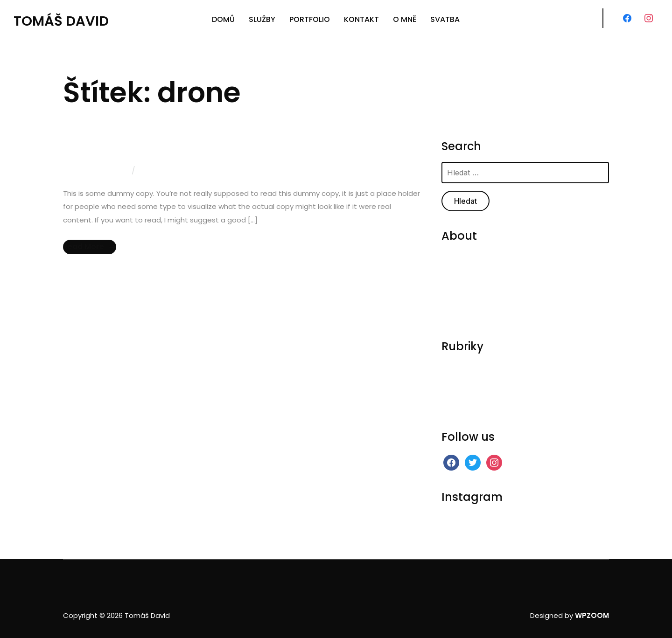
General (455, 368)
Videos (453, 406)
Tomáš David (61, 21)
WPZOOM (592, 615)
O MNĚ (405, 19)
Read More (84, 246)
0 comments (163, 170)
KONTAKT (361, 19)
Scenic (453, 393)
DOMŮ (223, 19)
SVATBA (445, 19)
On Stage (458, 381)
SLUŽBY (262, 19)
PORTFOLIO (310, 19)
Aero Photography (116, 148)
